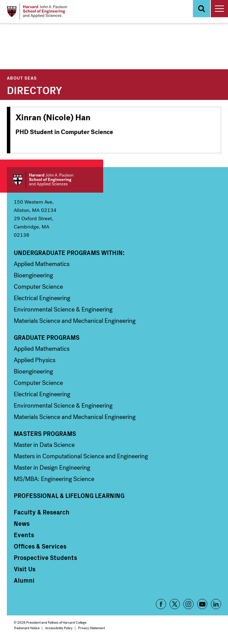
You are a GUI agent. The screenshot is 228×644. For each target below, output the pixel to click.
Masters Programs (45, 433)
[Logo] (37, 12)
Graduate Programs (47, 337)
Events (24, 535)
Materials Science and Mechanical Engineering (75, 321)
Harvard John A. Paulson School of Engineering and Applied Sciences (55, 180)
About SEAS (22, 78)
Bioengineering (33, 275)
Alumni (24, 580)
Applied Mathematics (42, 264)
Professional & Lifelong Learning (69, 495)
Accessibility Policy (59, 628)
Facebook (161, 604)
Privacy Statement (91, 628)
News (22, 523)
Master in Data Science (44, 445)
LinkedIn (216, 604)
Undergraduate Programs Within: (69, 253)
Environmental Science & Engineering (63, 309)
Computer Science (38, 287)
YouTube (202, 604)
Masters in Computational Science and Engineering (81, 456)
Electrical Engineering (42, 298)
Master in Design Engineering (52, 468)
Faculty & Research (42, 512)
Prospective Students (45, 558)
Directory (34, 90)
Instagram (188, 604)
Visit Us (25, 569)
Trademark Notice (27, 628)
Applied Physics (35, 360)
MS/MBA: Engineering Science (54, 479)
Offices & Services (40, 546)
